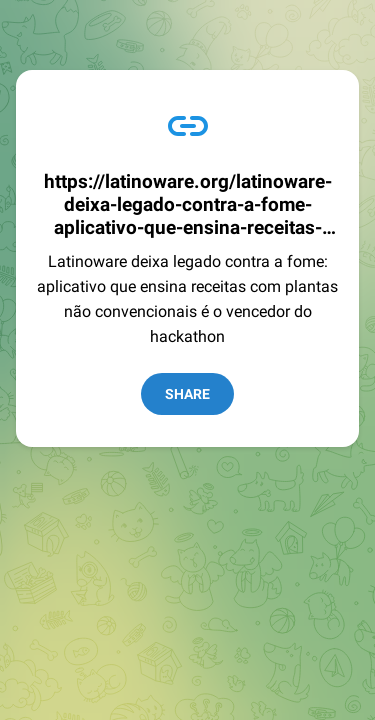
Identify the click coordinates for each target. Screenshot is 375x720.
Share (187, 394)
